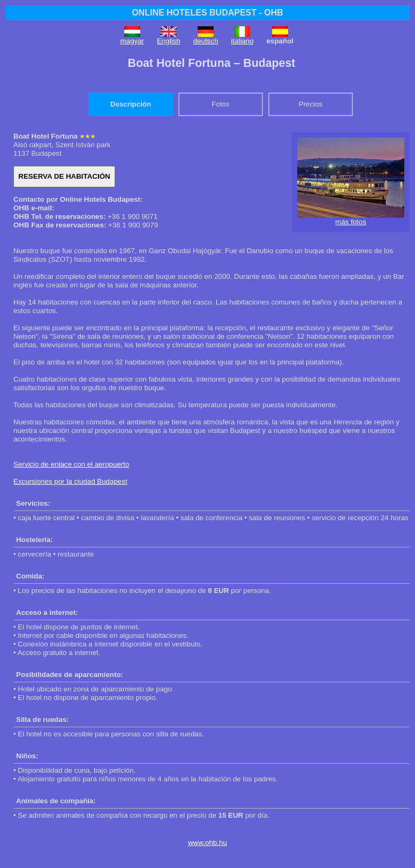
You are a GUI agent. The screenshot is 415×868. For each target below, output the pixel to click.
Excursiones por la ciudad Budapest (70, 481)
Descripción (131, 104)
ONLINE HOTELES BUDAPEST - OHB (207, 13)
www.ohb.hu (207, 843)
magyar (132, 41)
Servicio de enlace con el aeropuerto (71, 464)
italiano (242, 41)
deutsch (206, 41)
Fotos (220, 104)
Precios (311, 104)
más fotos (351, 222)
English (169, 41)
